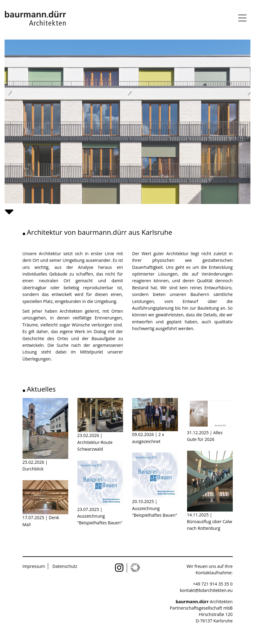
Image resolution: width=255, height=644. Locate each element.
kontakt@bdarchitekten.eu (206, 590)
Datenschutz (65, 566)
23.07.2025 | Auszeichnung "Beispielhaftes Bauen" (100, 516)
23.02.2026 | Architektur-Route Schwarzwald (95, 442)
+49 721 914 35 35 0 (213, 584)
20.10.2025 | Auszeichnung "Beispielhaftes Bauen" (155, 508)
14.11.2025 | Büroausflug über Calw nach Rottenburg (210, 522)
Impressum (34, 566)
